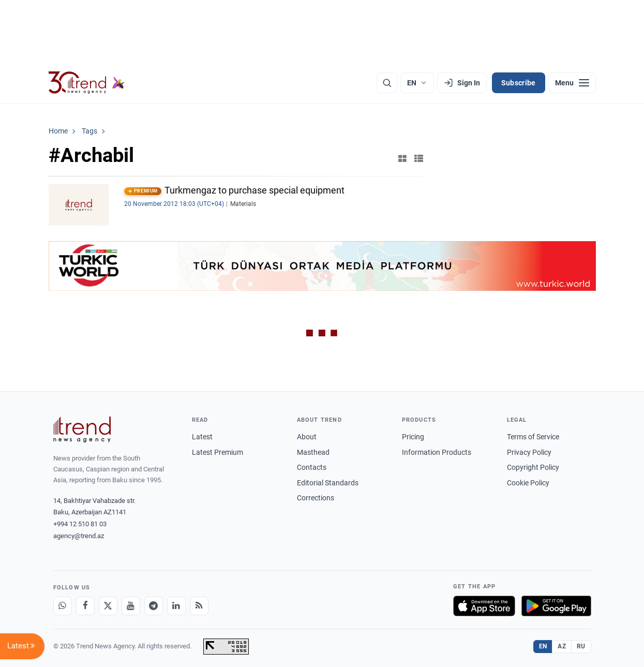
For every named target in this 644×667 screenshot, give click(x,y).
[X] (108, 606)
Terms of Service (533, 437)
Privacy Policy (529, 452)
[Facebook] (85, 606)
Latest (202, 437)
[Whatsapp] (63, 606)
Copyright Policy (533, 467)
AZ (562, 646)
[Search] (387, 83)
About (307, 437)
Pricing (413, 437)
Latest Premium (218, 452)
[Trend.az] (87, 83)
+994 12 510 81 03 (80, 524)
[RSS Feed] (199, 606)
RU (581, 646)
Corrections (316, 498)
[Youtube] (131, 606)
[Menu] (572, 83)
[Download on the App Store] (484, 606)
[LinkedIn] (176, 606)
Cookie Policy (528, 483)
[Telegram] (154, 606)
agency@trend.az (79, 536)
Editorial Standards (328, 483)
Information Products (437, 452)
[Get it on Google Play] (556, 606)
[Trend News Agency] (82, 429)
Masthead (313, 452)
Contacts (312, 467)
